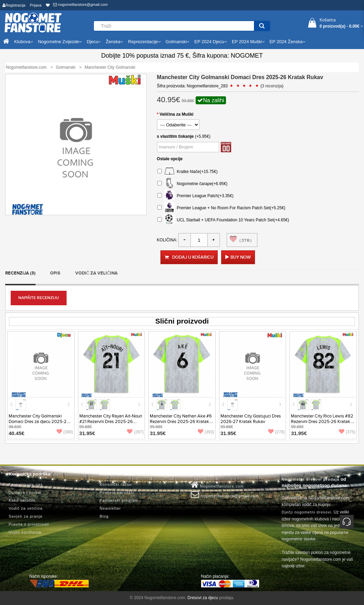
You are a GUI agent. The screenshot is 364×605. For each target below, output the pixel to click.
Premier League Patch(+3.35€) (195, 196)
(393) (206, 432)
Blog (104, 516)
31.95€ (87, 433)
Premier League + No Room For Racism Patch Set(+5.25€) (221, 208)
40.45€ (17, 433)
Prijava (36, 5)
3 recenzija (272, 86)
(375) (347, 432)
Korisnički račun (116, 484)
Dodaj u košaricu (189, 257)
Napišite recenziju (39, 298)
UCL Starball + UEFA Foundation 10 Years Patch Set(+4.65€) (223, 220)
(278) (276, 432)
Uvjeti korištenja (25, 532)
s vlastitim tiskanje (175, 136)
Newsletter (110, 508)
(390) (65, 432)
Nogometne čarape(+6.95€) (193, 184)
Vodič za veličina (97, 273)
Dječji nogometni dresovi (306, 512)
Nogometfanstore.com (217, 485)
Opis (55, 273)
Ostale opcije (170, 159)
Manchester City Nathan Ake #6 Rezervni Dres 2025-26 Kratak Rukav (181, 422)
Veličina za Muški (177, 114)
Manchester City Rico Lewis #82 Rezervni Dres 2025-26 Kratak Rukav (322, 422)
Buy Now (241, 257)
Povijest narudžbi (117, 492)
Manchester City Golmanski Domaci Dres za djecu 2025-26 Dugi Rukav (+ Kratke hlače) (39, 422)
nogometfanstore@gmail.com (80, 4)
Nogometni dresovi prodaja (310, 479)
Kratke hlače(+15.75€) (188, 172)
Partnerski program (119, 500)
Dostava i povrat (25, 492)
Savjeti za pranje (26, 516)
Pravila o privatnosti (29, 524)
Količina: (167, 240)
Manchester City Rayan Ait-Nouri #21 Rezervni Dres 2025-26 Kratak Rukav (111, 422)
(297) (135, 432)
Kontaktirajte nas (26, 484)
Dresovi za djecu (203, 598)
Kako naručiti (22, 500)
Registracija (14, 5)
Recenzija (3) (20, 273)
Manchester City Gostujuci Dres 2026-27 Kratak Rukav (251, 419)
